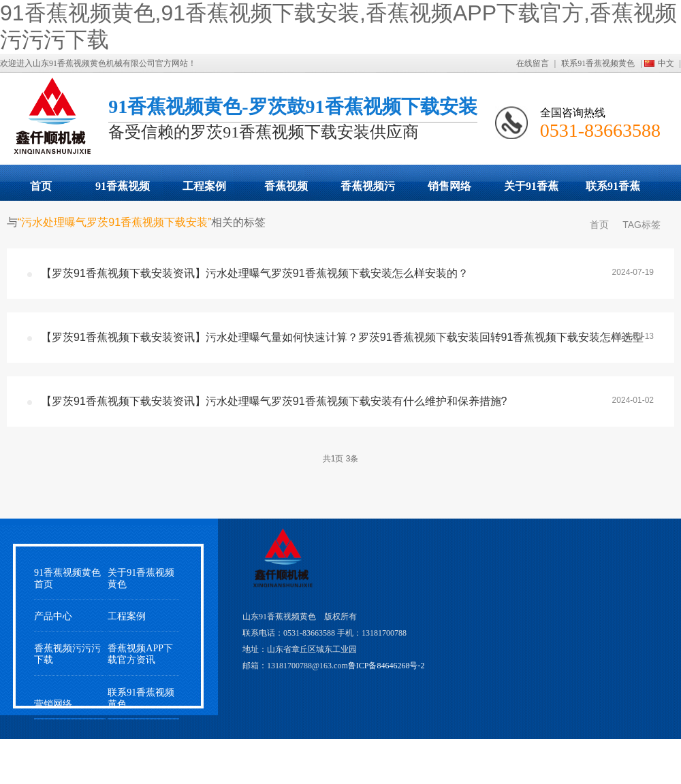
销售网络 (449, 186)
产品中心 (53, 616)
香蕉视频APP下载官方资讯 (140, 654)
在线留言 (533, 63)
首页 (41, 186)
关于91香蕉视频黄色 (531, 191)
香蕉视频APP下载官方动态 (286, 191)
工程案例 (204, 186)
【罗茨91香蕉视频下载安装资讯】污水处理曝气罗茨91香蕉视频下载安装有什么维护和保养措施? (274, 401)
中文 (666, 63)
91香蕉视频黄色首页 (67, 578)
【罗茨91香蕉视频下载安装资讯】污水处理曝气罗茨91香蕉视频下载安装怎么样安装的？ (255, 273)
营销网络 (53, 704)
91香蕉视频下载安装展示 (123, 191)
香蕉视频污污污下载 (368, 191)
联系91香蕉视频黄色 (598, 63)
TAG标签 (642, 225)
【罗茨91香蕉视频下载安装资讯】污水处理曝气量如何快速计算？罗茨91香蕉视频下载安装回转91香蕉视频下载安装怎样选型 (342, 337)
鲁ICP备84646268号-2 (386, 666)
